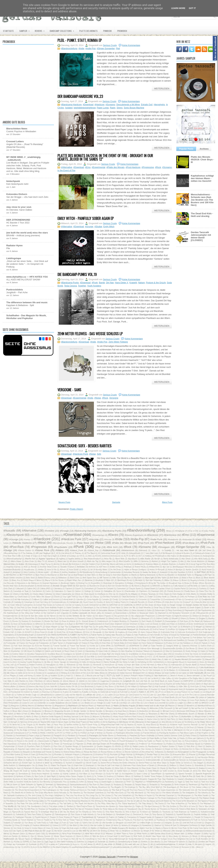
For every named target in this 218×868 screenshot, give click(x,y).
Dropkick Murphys (119, 621)
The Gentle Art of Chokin (21, 793)
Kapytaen (64, 684)
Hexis (202, 662)
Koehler (154, 689)
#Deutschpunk (15, 535)
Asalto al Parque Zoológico (135, 570)
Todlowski (20, 814)
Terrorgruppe (166, 785)
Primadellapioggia (117, 744)
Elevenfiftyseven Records (43, 629)
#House (108, 539)
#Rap (98, 547)
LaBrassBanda (46, 695)
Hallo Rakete (41, 659)
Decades (66, 610)
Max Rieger (142, 708)
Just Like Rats (142, 681)
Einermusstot (118, 627)
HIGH (171, 657)
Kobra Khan (143, 689)
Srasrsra (110, 776)
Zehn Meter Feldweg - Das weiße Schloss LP (90, 334)
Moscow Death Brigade (51, 717)
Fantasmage (185, 635)
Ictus (201, 670)
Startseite (8, 31)
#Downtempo (98, 535)
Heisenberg (74, 662)
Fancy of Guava (170, 635)
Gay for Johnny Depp (59, 649)
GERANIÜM (134, 646)
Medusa (48, 711)
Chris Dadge (178, 594)
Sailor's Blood (44, 760)
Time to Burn (131, 812)
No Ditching (189, 722)
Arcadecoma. (29, 570)
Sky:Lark (75, 768)
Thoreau (42, 809)
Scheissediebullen (153, 760)
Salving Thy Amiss (60, 760)
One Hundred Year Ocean (51, 730)
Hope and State (133, 665)
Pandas (9, 736)
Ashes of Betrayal (175, 570)
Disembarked (100, 618)
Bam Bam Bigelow (121, 575)
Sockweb (78, 771)
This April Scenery (152, 806)
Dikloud (196, 616)
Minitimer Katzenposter (66, 714)
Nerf (210, 719)
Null (203, 725)
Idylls (20, 673)
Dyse (15, 624)
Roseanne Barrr (179, 755)
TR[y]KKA (139, 782)
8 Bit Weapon (167, 553)
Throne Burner (150, 809)
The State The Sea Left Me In (29, 804)
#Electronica (170, 535)
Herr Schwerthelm (157, 662)
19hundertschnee (11, 553)
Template (128, 785)
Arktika (41, 570)
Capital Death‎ (150, 589)
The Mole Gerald (201, 795)
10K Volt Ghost (205, 550)
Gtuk (81, 657)
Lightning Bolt (37, 700)
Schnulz (183, 760)
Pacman (109, 733)
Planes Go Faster (145, 741)
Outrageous (207, 730)
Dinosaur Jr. (207, 616)
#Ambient (49, 531)
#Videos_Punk (76, 550)
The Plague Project (188, 798)
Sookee (56, 774)
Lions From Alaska (198, 700)
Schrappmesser (196, 760)
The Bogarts (116, 787)
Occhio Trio (82, 727)
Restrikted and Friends (42, 752)
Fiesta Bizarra (143, 638)
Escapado (97, 632)
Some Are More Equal (202, 771)
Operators (111, 730)
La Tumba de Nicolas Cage (25, 695)
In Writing (63, 673)
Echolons (182, 624)
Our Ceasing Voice (153, 730)
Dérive (49, 624)
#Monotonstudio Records (63, 543)
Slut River (173, 768)
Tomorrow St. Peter (141, 814)
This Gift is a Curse (187, 806)
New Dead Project (79, 722)
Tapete (39, 785)
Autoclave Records (132, 572)
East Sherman (131, 624)
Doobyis (25, 621)
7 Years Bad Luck (151, 553)
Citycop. (96, 597)
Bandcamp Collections (63, 30)
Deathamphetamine (39, 610)
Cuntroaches (28, 605)
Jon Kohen (92, 681)
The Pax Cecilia (110, 798)
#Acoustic (9, 531)
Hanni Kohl (73, 659)
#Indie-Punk (156, 539)
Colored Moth (67, 599)
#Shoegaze (164, 547)
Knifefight (99, 689)
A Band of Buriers (183, 553)
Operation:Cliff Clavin (94, 730)
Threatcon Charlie (92, 809)
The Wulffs (8, 806)
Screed (69, 763)
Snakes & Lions (205, 768)
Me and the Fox (198, 708)
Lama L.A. (100, 695)
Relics (176, 749)
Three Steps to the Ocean (113, 809)
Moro (36, 717)
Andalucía (139, 564)
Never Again (63, 722)
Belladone (62, 578)
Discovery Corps (84, 618)
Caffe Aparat (178, 586)
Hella (84, 662)
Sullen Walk (8, 782)
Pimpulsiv (80, 741)
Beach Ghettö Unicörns (13, 578)
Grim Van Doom (192, 654)
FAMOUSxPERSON (59, 635)
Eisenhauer (131, 627)
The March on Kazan (143, 795)
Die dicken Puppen (103, 616)
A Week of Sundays (68, 556)
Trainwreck (101, 817)
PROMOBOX (122, 31)
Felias (83, 638)
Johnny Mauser (69, 681)
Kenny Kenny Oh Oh (69, 687)
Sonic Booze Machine (134, 108)
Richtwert (171, 752)
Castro (48, 591)
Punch (21, 746)
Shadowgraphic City (27, 765)
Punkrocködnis (15, 290)
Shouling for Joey (13, 768)
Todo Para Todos (34, 814)
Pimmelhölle (68, 741)
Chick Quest (89, 594)
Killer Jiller (183, 687)
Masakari (66, 708)
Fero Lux (116, 638)
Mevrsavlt (155, 711)
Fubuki (204, 643)
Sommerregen (9, 774)
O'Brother (30, 727)
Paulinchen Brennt (207, 736)
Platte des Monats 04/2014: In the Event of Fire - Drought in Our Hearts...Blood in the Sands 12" (105, 157)
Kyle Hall (124, 692)
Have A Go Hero (10, 662)
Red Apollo (59, 749)
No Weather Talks (43, 725)
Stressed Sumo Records (74, 779)
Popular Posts (186, 149)
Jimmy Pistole (131, 678)
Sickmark (28, 768)
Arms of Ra (52, 570)
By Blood (135, 586)
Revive (119, 752)
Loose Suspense (57, 703)
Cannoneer (121, 589)
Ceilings (87, 591)
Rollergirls (140, 755)
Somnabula (23, 774)
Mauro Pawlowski (114, 708)
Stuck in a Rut (113, 779)
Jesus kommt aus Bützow (87, 678)
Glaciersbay (90, 651)
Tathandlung (62, 785)
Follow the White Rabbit (124, 640)
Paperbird (47, 736)
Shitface (173, 765)
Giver (80, 651)
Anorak (34, 567)
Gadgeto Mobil (172, 646)
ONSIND (50, 727)
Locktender (41, 703)
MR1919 (205, 703)
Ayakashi (164, 572)
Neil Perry (171, 719)
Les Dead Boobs (168, 697)
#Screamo (110, 105)
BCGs (212, 572)
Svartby (73, 782)
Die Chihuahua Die (201, 613)
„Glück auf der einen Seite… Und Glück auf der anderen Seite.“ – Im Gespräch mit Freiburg (27, 264)
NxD (210, 725)
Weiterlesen (162, 89)
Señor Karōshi (9, 765)
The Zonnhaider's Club (36, 806)
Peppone (70, 738)
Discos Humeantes (67, 618)
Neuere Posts (64, 502)
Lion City (131, 700)
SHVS (148, 757)
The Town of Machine (176, 804)
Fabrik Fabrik (97, 635)
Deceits (76, 610)
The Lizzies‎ (106, 795)
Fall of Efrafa (155, 635)
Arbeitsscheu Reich (204, 567)
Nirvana (178, 722)
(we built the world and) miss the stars (27, 233)
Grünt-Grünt (71, 657)
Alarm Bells (120, 559)
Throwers (163, 809)
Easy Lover (145, 624)
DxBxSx (7, 624)
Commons (142, 599)
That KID (204, 785)
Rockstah (114, 755)
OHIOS (40, 727)
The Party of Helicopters (91, 798)
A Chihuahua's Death (201, 553)
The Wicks (192, 804)
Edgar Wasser (52, 627)
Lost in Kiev (135, 703)
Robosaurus (87, 755)
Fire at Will (47, 640)
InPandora (112, 673)
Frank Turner (57, 643)
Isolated (69, 108)
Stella (209, 776)
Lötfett (189, 703)
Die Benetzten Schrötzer (179, 613)
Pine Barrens (93, 741)
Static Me (200, 776)
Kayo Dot (159, 684)
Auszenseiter (116, 572)
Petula (182, 738)
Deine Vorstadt (138, 610)
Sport (89, 776)
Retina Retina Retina (72, 752)
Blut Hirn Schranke (153, 580)
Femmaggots (104, 638)
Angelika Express (13, 567)
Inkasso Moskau (155, 673)
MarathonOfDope (205, 706)
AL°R (126, 556)
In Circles (38, 673)
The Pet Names (126, 798)
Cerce (119, 591)
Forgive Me (202, 640)
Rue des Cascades (41, 757)
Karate (75, 684)
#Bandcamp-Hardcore (71, 105)
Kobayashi (122, 689)
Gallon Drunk (206, 646)
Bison (198, 578)
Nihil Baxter (124, 722)
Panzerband (21, 736)
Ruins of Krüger (83, 757)
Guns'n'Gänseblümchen (107, 657)
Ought (121, 730)
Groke (6, 657)
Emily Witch (109, 227)
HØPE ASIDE (63, 668)
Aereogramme (209, 556)
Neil (162, 719)
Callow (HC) (32, 589)
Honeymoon (110, 665)
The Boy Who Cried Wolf (149, 787)
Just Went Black (158, 681)
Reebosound (90, 749)
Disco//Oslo (30, 618)
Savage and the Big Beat (112, 760)
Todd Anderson (180, 812)
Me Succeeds (167, 708)
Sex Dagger (198, 763)
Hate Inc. (168, 659)
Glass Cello (103, 651)
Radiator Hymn (14, 245)
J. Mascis (78, 676)
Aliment (51, 561)
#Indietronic (173, 539)
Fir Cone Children (31, 640)
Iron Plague (11, 676)
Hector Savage (60, 662)
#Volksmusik (109, 550)
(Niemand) (143, 550)
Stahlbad (137, 776)
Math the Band (79, 708)
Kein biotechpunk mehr (17, 184)
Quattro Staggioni (104, 746)
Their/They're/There (84, 806)
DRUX (139, 605)
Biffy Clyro (117, 578)
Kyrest (133, 692)
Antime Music (140, 567)
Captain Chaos (164, 589)
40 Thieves (77, 553)
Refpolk (128, 749)
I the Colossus (154, 670)
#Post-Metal (188, 543)
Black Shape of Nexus (32, 580)
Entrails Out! (147, 105)
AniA (26, 567)
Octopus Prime (96, 727)
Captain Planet (180, 589)
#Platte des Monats (115, 167)
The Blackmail (79, 787)
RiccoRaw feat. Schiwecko (153, 752)
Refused (158, 749)
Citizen (57, 597)
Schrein (209, 760)
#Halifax (27, 540)
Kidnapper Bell (146, 687)
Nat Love (115, 719)
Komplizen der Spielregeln (197, 689)
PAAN (34, 733)
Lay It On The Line (189, 695)
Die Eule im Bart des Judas (32, 616)
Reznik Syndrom (132, 752)
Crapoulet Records (137, 602)
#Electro (113, 535)
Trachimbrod (87, 817)
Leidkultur (106, 697)
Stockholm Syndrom (12, 779)
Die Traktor (87, 616)
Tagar (180, 782)
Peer (48, 738)
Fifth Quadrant (158, 638)
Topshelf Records (183, 814)
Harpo (116, 659)
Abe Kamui (172, 556)
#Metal (42, 543)
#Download (88, 105)
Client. (141, 597)
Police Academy (191, 741)
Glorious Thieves (143, 651)
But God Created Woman (118, 586)
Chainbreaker (130, 591)
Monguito (7, 717)
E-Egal (70, 624)
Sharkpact (90, 765)
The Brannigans (170, 787)
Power (57, 744)
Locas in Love (28, 703)
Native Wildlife (128, 719)
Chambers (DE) (157, 591)
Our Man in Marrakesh (173, 730)
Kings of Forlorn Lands (16, 689)
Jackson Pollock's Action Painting (137, 676)
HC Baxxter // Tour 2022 (18, 223)
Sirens (120, 108)
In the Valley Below (97, 673)
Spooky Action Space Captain (71, 776)
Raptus (209, 746)
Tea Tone (93, 785)
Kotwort (27, 692)
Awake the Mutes (150, 572)
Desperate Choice (147, 613)
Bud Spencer (81, 586)
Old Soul (190, 727)
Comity (115, 599)
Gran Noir (106, 654)
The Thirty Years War (106, 804)
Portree (204, 741)
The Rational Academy (16, 801)
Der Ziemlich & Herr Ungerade (56, 613)
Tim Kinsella (84, 812)
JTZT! (109, 675)
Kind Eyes (195, 687)
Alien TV (41, 561)
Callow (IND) (45, 589)
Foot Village (142, 640)
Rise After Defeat (13, 755)
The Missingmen (184, 795)
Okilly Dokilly (141, 727)
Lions (140, 700)
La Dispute (207, 692)
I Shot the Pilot (85, 670)
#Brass (169, 531)
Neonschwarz (199, 719)
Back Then (40, 575)
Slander (93, 768)
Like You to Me (118, 700)
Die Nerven (51, 616)
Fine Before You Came (202, 638)
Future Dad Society (78, 646)
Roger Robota (126, 755)
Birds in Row (187, 578)
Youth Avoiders (94, 286)
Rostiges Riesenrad (206, 755)
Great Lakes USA (164, 654)
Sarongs (95, 760)
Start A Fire (187, 776)
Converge (28, 602)
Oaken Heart (69, 727)
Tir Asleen (144, 812)
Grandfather (134, 654)
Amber (21, 564)
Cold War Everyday (21, 599)
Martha (46, 708)
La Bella (167, 692)
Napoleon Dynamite (87, 719)
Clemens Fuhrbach (110, 597)
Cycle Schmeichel (92, 605)
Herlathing (142, 662)
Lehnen (81, 697)
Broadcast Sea (175, 583)
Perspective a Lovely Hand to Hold (103, 738)
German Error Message (150, 649)
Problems (132, 744)
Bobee (176, 580)
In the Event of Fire (66, 171)
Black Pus (16, 580)
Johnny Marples (53, 681)
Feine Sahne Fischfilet (68, 638)
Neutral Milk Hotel (48, 722)
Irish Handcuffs (197, 673)
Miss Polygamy (119, 714)
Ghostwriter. (16, 651)
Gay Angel (43, 649)
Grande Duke (120, 654)
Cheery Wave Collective (43, 594)
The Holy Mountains (135, 793)
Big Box (127, 578)
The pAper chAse (56, 806)
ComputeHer (155, 599)
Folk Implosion (105, 640)
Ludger (180, 703)
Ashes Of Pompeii (157, 570)
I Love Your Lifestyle (15, 670)
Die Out (62, 616)
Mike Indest (8, 714)
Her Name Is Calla (127, 662)
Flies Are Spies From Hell (65, 640)
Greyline (178, 654)
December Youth (89, 610)
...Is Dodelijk (166, 550)
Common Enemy (128, 599)
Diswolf (175, 618)
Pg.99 (209, 738)
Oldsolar (200, 727)
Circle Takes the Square (41, 597)
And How (75, 564)
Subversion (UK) (205, 779)
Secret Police (144, 763)
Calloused (20, 589)
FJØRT (74, 635)
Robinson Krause (72, 755)
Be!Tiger (208, 575)
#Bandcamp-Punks (70, 283)
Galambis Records (190, 646)
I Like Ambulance (207, 667)
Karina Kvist (86, 684)
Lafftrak (89, 695)
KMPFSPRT (188, 681)
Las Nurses (121, 695)
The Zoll (20, 806)
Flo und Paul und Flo (87, 640)
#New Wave (83, 543)
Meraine (133, 711)
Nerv (5, 722)
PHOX (68, 733)
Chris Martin (191, 594)
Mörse (212, 717)
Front (196, 643)
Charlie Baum (190, 591)
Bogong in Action (197, 580)
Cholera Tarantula (148, 594)
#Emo (88, 167)
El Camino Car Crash (169, 627)
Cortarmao (74, 602)
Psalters (170, 744)
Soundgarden (127, 774)
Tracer (76, 817)
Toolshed (169, 814)
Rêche (140, 757)
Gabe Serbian (157, 646)
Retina (58, 752)
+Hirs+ (154, 550)
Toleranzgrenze (61, 814)
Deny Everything (175, 610)
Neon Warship (184, 719)
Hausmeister (197, 659)
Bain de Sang (105, 575)
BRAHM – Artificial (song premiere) (23, 236)
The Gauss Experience (166, 790)
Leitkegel (117, 697)
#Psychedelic (61, 547)
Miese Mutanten (205, 711)
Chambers (143, 591)
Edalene (211, 624)
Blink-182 (110, 580)
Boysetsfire (96, 583)
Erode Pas (61, 632)
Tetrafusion (193, 785)
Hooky (121, 665)
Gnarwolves (178, 651)
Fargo (212, 635)
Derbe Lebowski (80, 613)
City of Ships (84, 597)
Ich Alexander (184, 670)
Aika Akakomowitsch (92, 559)
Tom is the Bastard (105, 814)
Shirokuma (162, 765)
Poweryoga (67, 744)
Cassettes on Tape (21, 591)
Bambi (102, 283)
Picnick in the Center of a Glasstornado (33, 741)
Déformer (39, 624)
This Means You (10, 809)
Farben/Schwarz (200, 635)
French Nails (119, 643)
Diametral (162, 613)
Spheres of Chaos (24, 776)
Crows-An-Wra (200, 602)
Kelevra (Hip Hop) (36, 687)
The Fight (150, 790)
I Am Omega (98, 668)
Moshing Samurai (71, 717)
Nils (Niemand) (138, 722)
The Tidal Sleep (145, 804)
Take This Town (192, 782)
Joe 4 (142, 678)
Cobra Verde (161, 597)
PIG (76, 733)
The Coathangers (49, 790)
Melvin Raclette (96, 711)
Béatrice (167, 586)
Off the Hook (110, 727)
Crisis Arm (169, 602)
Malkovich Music (104, 706)
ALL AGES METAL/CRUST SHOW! (23, 280)
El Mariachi (185, 627)
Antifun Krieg (115, 567)
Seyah (209, 763)
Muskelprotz (150, 717)
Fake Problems (140, 635)
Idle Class (11, 673)
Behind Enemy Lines (47, 578)
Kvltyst (114, 692)
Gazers (82, 649)
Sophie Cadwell (69, 774)
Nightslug (112, 722)
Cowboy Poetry (120, 602)
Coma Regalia (92, 599)
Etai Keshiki (110, 632)
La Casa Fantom (181, 692)
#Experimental (99, 167)
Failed (128, 635)
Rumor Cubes (98, 757)
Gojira (203, 651)
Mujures (96, 717)
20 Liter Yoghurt (43, 553)
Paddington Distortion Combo (128, 733)
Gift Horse (28, 651)
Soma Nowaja (183, 771)
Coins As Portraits (187, 597)
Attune (56, 572)
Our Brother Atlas (134, 730)
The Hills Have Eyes (115, 793)
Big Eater (138, 578)
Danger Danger (176, 605)
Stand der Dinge (172, 776)
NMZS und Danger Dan (29, 719)
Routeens (10, 757)
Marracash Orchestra (31, 708)
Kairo (15, 684)
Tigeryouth (16, 812)
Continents (207, 599)
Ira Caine (182, 673)
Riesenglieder (183, 752)
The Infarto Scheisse (170, 793)
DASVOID (113, 605)
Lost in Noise (149, 703)
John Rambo (20, 681)
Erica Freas (40, 632)
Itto (62, 676)
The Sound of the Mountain (183, 801)
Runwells (121, 757)
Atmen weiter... (44, 572)
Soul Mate (83, 774)
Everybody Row (168, 632)
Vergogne (114, 398)
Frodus (169, 643)
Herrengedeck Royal (176, 662)
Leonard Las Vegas (150, 697)
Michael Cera (168, 711)
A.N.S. (82, 556)
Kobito (132, 689)
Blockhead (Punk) (125, 580)
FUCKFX (84, 635)
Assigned (17, 572)
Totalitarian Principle (23, 817)
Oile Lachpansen (126, 727)
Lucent (171, 703)
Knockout (110, 689)
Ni (104, 722)
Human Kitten (9, 668)
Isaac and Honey (26, 676)
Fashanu (22, 638)
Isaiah (39, 676)
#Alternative (67, 167)
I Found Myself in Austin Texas (118, 668)
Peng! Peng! (58, 738)
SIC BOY (158, 757)
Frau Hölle (95, 643)
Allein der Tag (93, 561)
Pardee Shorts (108, 736)
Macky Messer (28, 706)
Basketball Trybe (185, 575)
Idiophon (211, 670)
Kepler (99, 687)
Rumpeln (111, 757)
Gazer (73, 649)
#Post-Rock (17, 547)
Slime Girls (119, 768)
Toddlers (193, 812)
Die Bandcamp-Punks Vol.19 (77, 274)
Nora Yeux (58, 725)
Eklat (141, 627)
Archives (204, 149)
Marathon (191, 706)
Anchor (57, 564)
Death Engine (195, 608)
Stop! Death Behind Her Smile (36, 779)
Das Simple (33, 608)
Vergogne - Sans (69, 390)
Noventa (163, 725)
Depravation (190, 610)
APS (133, 556)
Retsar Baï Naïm (91, 752)
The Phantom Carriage (145, 798)
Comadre (105, 599)
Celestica (108, 591)
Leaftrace (26, 697)
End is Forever (159, 629)
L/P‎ (159, 692)
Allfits (136, 561)
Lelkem (136, 697)
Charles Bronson (174, 591)
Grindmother (207, 654)
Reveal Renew (107, 752)
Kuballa (85, 692)
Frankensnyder (72, 643)
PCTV (60, 733)
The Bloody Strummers (98, 787)
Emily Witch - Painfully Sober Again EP (86, 218)
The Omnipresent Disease (51, 798)
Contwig (17, 602)
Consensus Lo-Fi (191, 599)
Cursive (58, 605)
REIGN (118, 746)
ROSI (127, 746)
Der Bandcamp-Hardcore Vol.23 (80, 96)
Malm (116, 705)
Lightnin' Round (22, 700)
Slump (163, 768)
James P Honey (177, 676)
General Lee (94, 649)
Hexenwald (192, 662)
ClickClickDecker (129, 597)
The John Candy (35, 795)
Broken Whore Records (202, 583)
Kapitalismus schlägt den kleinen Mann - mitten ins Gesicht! (202, 178)
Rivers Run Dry (45, 755)
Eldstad (209, 627)
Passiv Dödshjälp (148, 736)
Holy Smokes (84, 665)
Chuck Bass (23, 597)
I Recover (30, 670)
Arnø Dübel (74, 570)
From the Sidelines (183, 643)
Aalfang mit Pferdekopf (155, 556)
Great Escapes (148, 654)
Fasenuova (11, 638)
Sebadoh (79, 763)
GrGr (87, 654)
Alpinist (155, 561)
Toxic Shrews (64, 817)
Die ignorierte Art (121, 616)
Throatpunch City (134, 809)
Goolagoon (68, 654)
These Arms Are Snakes (105, 806)
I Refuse (41, 670)
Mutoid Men (163, 717)
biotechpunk (13, 181)
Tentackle (153, 785)
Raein (113, 108)
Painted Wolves (150, 733)
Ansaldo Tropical (67, 567)
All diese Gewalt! (77, 561)
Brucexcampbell (28, 586)
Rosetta (192, 755)
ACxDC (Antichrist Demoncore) (108, 556)
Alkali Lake (62, 561)
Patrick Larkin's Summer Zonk (170, 736)
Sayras (139, 760)
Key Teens (109, 687)
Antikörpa (128, 567)
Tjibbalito (155, 812)
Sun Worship (45, 782)
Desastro (108, 613)
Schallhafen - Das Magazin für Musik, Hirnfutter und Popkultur (26, 317)
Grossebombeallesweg (39, 657)
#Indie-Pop (91, 49)
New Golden (95, 722)
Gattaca (32, 649)
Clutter (150, 597)
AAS (90, 556)
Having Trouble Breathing (30, 662)
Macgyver (15, 706)
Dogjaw (202, 618)
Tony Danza (157, 814)
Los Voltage (98, 703)
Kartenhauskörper (101, 684)
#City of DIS (193, 531)
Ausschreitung (101, 572)
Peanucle (28, 738)
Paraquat (82, 736)
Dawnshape (88, 608)
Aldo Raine (145, 559)
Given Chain (69, 651)
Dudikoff (158, 621)
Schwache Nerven (11, 763)
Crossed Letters (15, 141)
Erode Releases (76, 632)
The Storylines (50, 804)
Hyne (36, 668)
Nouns (140, 725)
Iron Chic (211, 673)
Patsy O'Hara (191, 736)
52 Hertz (122, 553)
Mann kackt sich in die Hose (152, 705)
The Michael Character (165, 795)
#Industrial (187, 539)
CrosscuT (187, 602)
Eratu (19, 632)
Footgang (154, 640)
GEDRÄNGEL (120, 646)
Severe (187, 763)
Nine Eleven (167, 722)
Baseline (171, 575)
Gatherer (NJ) (20, 649)
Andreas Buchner (169, 564)
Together (82, 286)
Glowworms (158, 651)
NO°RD (45, 719)
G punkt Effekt (105, 646)
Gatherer (7, 649)
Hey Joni (10, 665)
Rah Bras (191, 746)
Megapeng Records (62, 711)
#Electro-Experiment (134, 535)
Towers (53, 817)
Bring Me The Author (157, 583)
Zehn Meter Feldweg (118, 342)
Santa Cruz (76, 760)
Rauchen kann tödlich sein (29, 749)
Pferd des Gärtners (196, 738)
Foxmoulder (11, 643)
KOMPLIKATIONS (204, 681)
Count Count (88, 602)
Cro (178, 602)
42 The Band (90, 553)
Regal (168, 749)
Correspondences (59, 602)
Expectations (9, 635)
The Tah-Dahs (65, 804)
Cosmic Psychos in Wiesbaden (21, 131)
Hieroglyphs (159, 105)
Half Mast (28, 659)
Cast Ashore (37, 591)
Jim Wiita (104, 678)
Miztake (201, 714)
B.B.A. (191, 572)
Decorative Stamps (106, 610)
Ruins (71, 757)
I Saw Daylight (69, 670)
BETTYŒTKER (26, 575)
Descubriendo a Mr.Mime (128, 105)
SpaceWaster (156, 774)
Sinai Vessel (54, 768)
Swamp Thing (93, 782)
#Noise (97, 398)
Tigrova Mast (29, 812)
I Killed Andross (189, 668)
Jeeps (33, 678)
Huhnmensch (176, 665)
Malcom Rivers (88, 706)
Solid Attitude (153, 771)
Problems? (143, 744)
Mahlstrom (73, 705)
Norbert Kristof (72, 725)
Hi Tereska (21, 665)
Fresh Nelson (133, 643)
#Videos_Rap (93, 550)
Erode (51, 632)
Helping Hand (95, 662)
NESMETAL (11, 719)
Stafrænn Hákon (124, 776)
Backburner (52, 575)
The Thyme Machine (126, 804)
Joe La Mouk (153, 678)
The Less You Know (74, 795)
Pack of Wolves (96, 733)
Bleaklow (89, 580)
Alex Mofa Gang (201, 559)
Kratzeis (56, 692)
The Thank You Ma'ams (84, 804)
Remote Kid (187, 749)
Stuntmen (127, 779)
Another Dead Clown (49, 567)
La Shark (7, 695)
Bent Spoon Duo (89, 578)
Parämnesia (121, 736)
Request (26, 752)
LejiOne (127, 697)
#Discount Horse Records (41, 535)
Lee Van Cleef (55, 697)
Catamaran (59, 591)
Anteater (81, 567)
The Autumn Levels (26, 787)
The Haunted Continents (93, 793)
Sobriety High (64, 771)
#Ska (209, 547)
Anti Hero (103, 567)
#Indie (81, 49)
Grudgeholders (57, 657)
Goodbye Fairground (36, 654)
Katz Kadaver (130, 684)
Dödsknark (59, 624)
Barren (161, 575)
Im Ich (28, 673)
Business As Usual (97, 586)
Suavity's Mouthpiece (186, 779)
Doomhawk (36, 621)
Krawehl (133, 283)
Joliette (82, 681)
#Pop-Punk (143, 543)
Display (125, 618)
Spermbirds (8, 776)
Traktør (121, 817)
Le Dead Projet (12, 697)
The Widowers (206, 804)
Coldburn (36, 599)
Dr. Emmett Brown (86, 621)
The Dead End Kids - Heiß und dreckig (202, 215)
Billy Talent (162, 578)
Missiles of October (137, 714)
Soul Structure (97, 774)
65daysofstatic (134, 553)
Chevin (78, 594)
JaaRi (118, 676)
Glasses (114, 651)
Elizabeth (61, 629)
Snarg (6, 771)
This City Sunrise (169, 806)
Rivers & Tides (29, 755)
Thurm (173, 809)
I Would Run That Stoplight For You (131, 670)
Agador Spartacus (47, 559)
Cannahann (89, 589)
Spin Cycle (39, 776)
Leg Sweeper (69, 697)
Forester (191, 640)
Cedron (78, 591)
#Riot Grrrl (112, 547)
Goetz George (191, 651)
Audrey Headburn (69, 572)
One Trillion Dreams (74, 730)
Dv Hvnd (195, 621)
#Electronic (153, 535)
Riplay (212, 752)
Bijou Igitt (150, 578)
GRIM (145, 646)
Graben (95, 654)
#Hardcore (100, 105)
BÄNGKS (156, 586)
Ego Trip (64, 627)
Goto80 (79, 654)
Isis (46, 676)
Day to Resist (102, 608)
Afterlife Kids (30, 559)
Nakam (142, 283)
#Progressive (148, 167)
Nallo (73, 719)
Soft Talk (102, 771)
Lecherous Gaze (39, 697)
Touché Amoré (41, 817)
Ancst (65, 564)
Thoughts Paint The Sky (71, 809)
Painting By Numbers (168, 733)
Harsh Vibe (156, 659)
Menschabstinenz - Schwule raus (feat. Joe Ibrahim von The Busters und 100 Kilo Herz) (202, 200)
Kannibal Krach (50, 684)
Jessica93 (69, 678)
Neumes (34, 722)
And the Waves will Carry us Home (117, 564)
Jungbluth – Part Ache (17, 292)
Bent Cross (75, 578)
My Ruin (175, 717)
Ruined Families (58, 757)
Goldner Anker (18, 654)
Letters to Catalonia (207, 697)
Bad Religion (79, 575)
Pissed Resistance (127, 741)
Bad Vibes (92, 575)
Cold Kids (202, 597)
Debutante (54, 610)
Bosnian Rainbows (50, 583)
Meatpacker (37, 711)
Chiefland (101, 594)
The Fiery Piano (136, 790)
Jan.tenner (23, 678)
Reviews (41, 30)
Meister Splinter (80, 711)
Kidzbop (172, 687)
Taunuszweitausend (78, 785)
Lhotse (9, 700)
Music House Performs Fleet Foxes (128, 717)
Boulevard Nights (68, 583)
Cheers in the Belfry (21, 594)
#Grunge (89, 227)
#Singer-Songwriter (106, 49)
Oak (58, 727)
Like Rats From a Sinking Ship (96, 700)
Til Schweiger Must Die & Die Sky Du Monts (57, 812)
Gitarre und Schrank (53, 651)
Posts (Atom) (76, 509)
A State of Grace (31, 556)
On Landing (8, 730)
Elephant (7, 629)
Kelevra (22, 687)
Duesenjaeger (171, 621)
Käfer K (143, 692)
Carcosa (192, 589)
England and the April (203, 629)
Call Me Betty (192, 586)
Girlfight (38, 651)
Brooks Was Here (11, 586)
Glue (168, 651)
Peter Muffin (155, 738)
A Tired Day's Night (49, 556)
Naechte (55, 719)
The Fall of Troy (119, 790)
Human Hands (206, 665)
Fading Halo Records (114, 635)
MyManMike (186, 717)
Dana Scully (161, 605)
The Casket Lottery (200, 787)
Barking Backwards (148, 575)
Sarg (86, 760)
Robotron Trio (101, 755)
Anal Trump (46, 564)
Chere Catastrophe (63, 594)
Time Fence (97, 812)
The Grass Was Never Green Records (50, 793)
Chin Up (112, 594)
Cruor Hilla (15, 605)
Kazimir (169, 684)
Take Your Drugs (208, 782)
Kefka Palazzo (181, 684)
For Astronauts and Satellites (173, 640)
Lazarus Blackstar (207, 695)
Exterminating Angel (25, 635)
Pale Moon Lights (187, 733)
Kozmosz (46, 692)
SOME (167, 757)
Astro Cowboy (29, 572)
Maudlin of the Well (96, 708)
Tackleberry (170, 782)
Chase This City (205, 591)
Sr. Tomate (99, 776)
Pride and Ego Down (97, 744)
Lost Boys (123, 703)
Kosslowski (16, 692)
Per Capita (81, 738)
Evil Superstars (205, 632)
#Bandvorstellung (69, 49)
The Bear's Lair (44, 787)
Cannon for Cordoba (105, 589)
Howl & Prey (163, 665)
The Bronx (184, 787)
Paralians (71, 736)
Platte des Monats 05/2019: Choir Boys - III (202, 160)
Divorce (192, 618)
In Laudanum (50, 673)
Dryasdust (134, 621)
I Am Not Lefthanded (81, 668)
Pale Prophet (203, 733)
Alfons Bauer (16, 561)
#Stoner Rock (42, 550)
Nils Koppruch (153, 722)
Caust (69, 591)
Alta (182, 561)
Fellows (92, 638)
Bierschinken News (17, 129)
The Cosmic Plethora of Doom (72, 790)
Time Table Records (114, 812)
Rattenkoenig (9, 749)
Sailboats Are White (14, 760)
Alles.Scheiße (124, 561)
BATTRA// (201, 572)
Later (151, 695)
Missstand (153, 714)
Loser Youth (111, 703)
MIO (197, 703)
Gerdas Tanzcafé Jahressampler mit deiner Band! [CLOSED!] (201, 236)
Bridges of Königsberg (136, 583)
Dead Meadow (145, 608)
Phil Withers (8, 741)
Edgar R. (39, 627)
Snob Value (50, 771)
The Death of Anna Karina (98, 790)
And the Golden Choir (91, 564)
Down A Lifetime (69, 621)
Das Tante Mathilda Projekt (52, 608)
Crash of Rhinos (155, 602)
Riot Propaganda (199, 752)
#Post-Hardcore (133, 167)
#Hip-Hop (94, 539)
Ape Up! (166, 567)
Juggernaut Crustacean (110, 681)
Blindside (99, 580)
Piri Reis (105, 741)
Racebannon (153, 746)
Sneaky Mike (36, 771)
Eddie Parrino (26, 627)
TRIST (129, 782)
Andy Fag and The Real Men (203, 564)
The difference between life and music (27, 302)
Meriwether (144, 711)
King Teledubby (208, 687)
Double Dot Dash (51, 621)
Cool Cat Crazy (42, 602)
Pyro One (58, 746)
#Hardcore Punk (80, 454)
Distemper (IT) (147, 618)
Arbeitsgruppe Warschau (183, 567)
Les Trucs (182, 697)
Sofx (99, 454)
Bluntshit (139, 580)
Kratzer (66, 692)
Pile (8, 248)
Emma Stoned (107, 629)
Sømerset (119, 782)
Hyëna (52, 668)
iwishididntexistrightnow (85, 108)
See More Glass (160, 763)
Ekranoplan (151, 627)
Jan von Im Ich (9, 678)
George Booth (123, 649)
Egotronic (76, 627)
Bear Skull (30, 578)
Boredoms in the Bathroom (28, 583)
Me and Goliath (182, 708)
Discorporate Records (47, 618)
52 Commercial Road (107, 553)
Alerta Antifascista (171, 559)
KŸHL (152, 692)
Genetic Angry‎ (108, 649)
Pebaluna (39, 738)
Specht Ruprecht (204, 774)
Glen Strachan (127, 651)
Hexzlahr (211, 662)
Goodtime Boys (54, 654)
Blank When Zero (74, 580)
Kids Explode (160, 687)
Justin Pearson (174, 681)
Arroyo (84, 570)
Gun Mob (90, 657)
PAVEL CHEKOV (47, 733)
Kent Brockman (87, 687)
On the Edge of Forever (27, 730)
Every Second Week (149, 632)
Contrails (7, 602)
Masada (55, 708)
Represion (207, 749)
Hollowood (71, 665)
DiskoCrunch (114, 618)
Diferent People (165, 616)
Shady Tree (43, 765)
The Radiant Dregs (207, 798)
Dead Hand (116, 608)
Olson (209, 727)
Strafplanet (56, 779)
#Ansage (64, 531)
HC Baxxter (161, 657)
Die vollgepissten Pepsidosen (143, 616)
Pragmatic (80, 744)
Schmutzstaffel (170, 760)
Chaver (7, 594)
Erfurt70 (28, 632)
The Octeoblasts (30, 798)
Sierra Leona (40, 768)
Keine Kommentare (131, 45)
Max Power (129, 708)
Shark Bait (78, 765)
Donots (15, 621)
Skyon (84, 768)
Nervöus (24, 722)
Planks (158, 741)
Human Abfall (191, 665)
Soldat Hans (122, 771)
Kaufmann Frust (146, 684)
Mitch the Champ (168, 714)
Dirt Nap (110, 283)
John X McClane (36, 681)
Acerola (196, 556)
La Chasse (195, 692)
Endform (172, 629)
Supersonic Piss (60, 782)
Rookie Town (152, 755)
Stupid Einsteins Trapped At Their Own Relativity (154, 779)
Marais (181, 706)
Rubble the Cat (24, 757)
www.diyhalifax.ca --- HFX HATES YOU (27, 277)
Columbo (80, 599)
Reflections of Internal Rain (110, 749)
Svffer (81, 782)
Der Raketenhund (11, 613)
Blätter (167, 580)
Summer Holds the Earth (26, 782)
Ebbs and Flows (168, 624)
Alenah (157, 559)
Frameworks (44, 643)
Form (212, 640)
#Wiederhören (128, 550)
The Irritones (203, 793)
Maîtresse (154, 708)
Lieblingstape (14, 258)
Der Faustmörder (205, 610)
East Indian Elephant (114, 624)
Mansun (171, 706)
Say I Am (129, 760)
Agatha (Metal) (74, 559)
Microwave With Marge (186, 711)
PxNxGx (47, 746)
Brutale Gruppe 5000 (62, 586)
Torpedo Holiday (201, 814)
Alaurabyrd (132, 559)
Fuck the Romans (42, 646)
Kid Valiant (132, 687)
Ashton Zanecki (192, 570)
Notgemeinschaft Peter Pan (112, 725)
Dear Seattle (171, 608)
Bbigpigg (198, 575)
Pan (213, 733)
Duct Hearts (147, 621)
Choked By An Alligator (128, 594)
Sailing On (30, 760)
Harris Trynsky (128, 659)
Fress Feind (146, 643)
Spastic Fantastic (185, 774)
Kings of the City (35, 689)
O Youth (20, 727)
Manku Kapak (129, 705)
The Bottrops (130, 787)
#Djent (57, 535)
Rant (200, 746)
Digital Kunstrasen (182, 616)
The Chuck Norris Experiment (27, 790)
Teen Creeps (105, 785)
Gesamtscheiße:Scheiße (173, 649)
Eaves (156, 624)
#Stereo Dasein (25, 550)
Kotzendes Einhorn (17, 194)
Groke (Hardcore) (19, 657)
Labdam (58, 695)
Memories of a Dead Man (116, 711)
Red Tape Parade (74, 749)
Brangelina (120, 583)
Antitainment (154, 567)
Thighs (138, 806)
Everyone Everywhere (187, 632)
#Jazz (198, 539)
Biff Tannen (104, 578)
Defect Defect (123, 610)
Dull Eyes (184, 621)
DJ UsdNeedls (127, 605)
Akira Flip (108, 559)
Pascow (133, 735)
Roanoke (58, 755)
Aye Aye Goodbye (178, 572)
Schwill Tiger (27, 763)
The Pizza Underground (167, 798)
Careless (203, 589)
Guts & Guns (125, 657)
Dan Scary (149, 605)
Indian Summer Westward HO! (132, 673)
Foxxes (22, 643)
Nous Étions (151, 725)
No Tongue (28, 725)
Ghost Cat (202, 649)
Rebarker (47, 749)
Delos (149, 610)
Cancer (78, 589)
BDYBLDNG (11, 575)
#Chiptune (180, 531)
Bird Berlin (174, 578)
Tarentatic (49, 785)
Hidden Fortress (36, 665)
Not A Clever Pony (90, 725)
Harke (108, 659)
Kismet (48, 689)
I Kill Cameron (174, 668)
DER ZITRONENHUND (18, 220)
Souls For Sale (112, 774)
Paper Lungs (103, 108)
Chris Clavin (164, 594)
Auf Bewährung (86, 572)
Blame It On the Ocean (54, 580)
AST (140, 556)
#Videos (60, 550)
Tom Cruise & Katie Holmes (82, 814)
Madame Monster (44, 706)
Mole (210, 714)
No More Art (15, 725)
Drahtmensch (103, 621)
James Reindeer (193, 676)
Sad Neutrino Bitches (206, 757)
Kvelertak (104, 692)
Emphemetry (144, 629)
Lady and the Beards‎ (73, 695)
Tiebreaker (203, 809)
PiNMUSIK (107, 31)
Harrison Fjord (143, 659)
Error (88, 632)
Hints (61, 665)
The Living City (92, 795)
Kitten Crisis (76, 689)
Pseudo (179, 744)
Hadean (7, 659)
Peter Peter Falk (169, 738)
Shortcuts (211, 765)
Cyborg (78, 605)
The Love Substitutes (123, 795)
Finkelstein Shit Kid (11, 640)
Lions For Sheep (180, 700)
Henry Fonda (110, 662)
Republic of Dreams (12, 752)
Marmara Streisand (11, 708)
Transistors (132, 817)
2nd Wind (65, 553)
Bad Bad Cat (65, 575)
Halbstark (17, 659)
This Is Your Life (205, 806)
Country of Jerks (103, 602)
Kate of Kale (116, 684)
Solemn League (138, 771)
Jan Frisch (207, 676)
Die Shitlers (74, 616)
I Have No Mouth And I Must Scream (149, 668)
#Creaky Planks (208, 531)
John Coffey (166, 678)
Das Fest (21, 608)
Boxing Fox (83, 583)
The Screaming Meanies (78, 801)
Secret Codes (92, 763)
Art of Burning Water (99, 570)
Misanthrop (105, 714)
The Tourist (159, 804)
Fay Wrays (51, 638)
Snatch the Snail (20, 771)
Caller (203, 586)
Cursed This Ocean (44, 605)
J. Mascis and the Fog (94, 676)
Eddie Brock (11, 627)
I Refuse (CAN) (54, 670)
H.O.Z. (150, 657)
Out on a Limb (192, 730)
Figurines (186, 638)
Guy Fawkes (139, 657)
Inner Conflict (170, 673)
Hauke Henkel (181, 659)
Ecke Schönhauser (197, 624)
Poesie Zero (177, 741)
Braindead (108, 583)
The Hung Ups (153, 793)
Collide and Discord (51, 599)
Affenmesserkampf (14, 559)
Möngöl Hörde (200, 717)
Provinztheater (157, 744)
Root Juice (165, 755)
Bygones (146, 586)
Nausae (140, 719)
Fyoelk (92, 646)
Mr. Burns (85, 717)
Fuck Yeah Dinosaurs (22, 646)
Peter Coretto (141, 738)
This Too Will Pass (27, 809)
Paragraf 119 (59, 736)
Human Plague (24, 668)
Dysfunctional (26, 624)
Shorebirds (199, 765)
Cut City (68, 605)
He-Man (47, 662)
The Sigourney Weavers (114, 801)
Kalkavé (24, 684)
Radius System (168, 746)
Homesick (97, 665)
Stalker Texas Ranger (153, 776)
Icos (195, 670)
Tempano (117, 785)
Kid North (121, 687)
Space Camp (142, 774)
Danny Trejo (9, 608)
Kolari (163, 689)
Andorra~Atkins (152, 564)
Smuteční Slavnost (188, 768)
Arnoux (63, 570)
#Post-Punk (207, 543)
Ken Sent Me (52, 687)
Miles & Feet (22, 714)
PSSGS (84, 733)
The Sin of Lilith (133, 801)
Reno (198, 749)
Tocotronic (166, 812)
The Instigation (188, 793)
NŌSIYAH (8, 727)
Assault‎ (7, 572)
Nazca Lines (152, 719)
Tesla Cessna (70, 286)
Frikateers (159, 643)
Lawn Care (174, 695)
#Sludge (98, 227)
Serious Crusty (110, 45)
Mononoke (19, 717)
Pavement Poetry (13, 738)
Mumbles (106, 717)
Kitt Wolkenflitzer (61, 689)
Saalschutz (189, 757)
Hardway (99, 659)
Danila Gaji (207, 605)
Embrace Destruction (76, 629)
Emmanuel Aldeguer (126, 629)
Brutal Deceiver (44, 586)
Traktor (112, 817)
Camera (68, 589)
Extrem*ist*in (42, 635)
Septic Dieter (175, 763)
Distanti (135, 618)
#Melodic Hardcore (22, 543)
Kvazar (94, 692)
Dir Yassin (8, 618)
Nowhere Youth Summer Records (184, 725)
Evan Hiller (133, 632)
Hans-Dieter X (122, 283)
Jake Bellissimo (160, 676)
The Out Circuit (71, 798)
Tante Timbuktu (27, 785)
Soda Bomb (90, 771)
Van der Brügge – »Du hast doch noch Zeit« (27, 197)
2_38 (56, 553)
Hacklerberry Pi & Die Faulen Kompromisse (194, 657)
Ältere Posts (167, 502)
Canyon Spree (135, 589)
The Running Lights (36, 801)
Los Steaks (85, 703)
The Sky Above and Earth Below (156, 801)
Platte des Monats (88, 31)
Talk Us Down (12, 785)
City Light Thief (69, 597)
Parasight (93, 735)
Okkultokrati (168, 727)
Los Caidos (73, 703)
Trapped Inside (145, 817)
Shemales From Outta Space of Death (138, 765)
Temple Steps (141, 785)
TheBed (70, 806)
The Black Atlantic (62, 787)
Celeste (97, 591)
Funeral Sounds (60, 646)
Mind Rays (48, 714)
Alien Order (29, 561)
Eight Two (88, 627)
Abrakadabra (185, 556)
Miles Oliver (35, 714)
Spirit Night (51, 776)
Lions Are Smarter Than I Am (158, 700)
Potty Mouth (46, 744)
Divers (183, 618)
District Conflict (162, 618)
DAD (104, 605)
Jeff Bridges (44, 678)
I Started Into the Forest (104, 670)
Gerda (134, 649)
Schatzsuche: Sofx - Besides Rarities (84, 446)
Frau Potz (106, 643)
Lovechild (161, 703)
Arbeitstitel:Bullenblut (12, 570)
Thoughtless (54, 809)
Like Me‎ (76, 700)
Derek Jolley (96, 613)
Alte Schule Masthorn (196, 561)
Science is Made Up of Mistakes (49, 763)
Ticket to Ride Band (187, 809)
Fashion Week (36, 637)
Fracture (32, 643)
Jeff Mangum (57, 678)
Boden (184, 580)
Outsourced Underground (14, 733)
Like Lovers (65, 700)
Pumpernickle (9, 746)
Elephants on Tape (22, 629)
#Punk (95, 283)
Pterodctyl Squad (193, 744)
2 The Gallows (27, 553)
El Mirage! (198, 627)
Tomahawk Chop (123, 814)
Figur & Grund (173, 638)
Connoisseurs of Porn (172, 599)
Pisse (114, 741)
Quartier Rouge (72, 746)
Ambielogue (33, 564)
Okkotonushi (155, 727)
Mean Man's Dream (21, 711)
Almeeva (145, 561)
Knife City (88, 689)
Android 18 (184, 564)
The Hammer (75, 793)
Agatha (62, 559)
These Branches (125, 806)
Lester (192, 697)
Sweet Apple (107, 782)
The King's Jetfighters (54, 795)
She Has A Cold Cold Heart (108, 765)
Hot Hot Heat (148, 665)
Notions (130, 725)
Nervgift (14, 722)
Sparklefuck (170, 774)
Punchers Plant (33, 746)
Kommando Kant (176, 689)
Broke (187, 583)
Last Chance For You (137, 695)
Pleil (118, 49)
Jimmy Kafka (117, 678)
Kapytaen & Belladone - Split (20, 305)
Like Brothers (52, 700)
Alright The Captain (169, 561)
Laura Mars (161, 695)
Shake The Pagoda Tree (61, 765)
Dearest (183, 608)
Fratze (84, 643)
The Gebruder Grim (187, 790)
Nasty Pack (103, 719)
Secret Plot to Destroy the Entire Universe (118, 763)
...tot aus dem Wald (185, 550)
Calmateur (58, 589)
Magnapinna (60, 706)
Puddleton (208, 744)
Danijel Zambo (192, 605)
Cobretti (173, 597)
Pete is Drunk (126, 738)
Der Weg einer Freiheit (31, 613)
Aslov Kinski (207, 570)
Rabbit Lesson (139, 746)
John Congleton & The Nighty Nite (188, 678)
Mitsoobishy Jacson (186, 714)
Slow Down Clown (149, 768)
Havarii (208, 659)
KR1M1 (7, 684)
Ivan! (68, 676)
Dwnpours (208, 621)
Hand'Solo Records (57, 659)
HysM (44, 668)
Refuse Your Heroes (143, 749)
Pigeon (56, 741)
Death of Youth (22, 610)
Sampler (26, 30)
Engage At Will (185, 629)
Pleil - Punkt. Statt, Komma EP (80, 40)
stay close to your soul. (19, 207)
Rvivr (131, 757)
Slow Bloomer (133, 768)
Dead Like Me (129, 608)
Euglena (121, 632)
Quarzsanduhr (87, 746)
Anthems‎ (92, 567)
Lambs (110, 695)
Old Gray (179, 727)
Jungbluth (127, 681)
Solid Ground (168, 771)
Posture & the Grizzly (156, 283)
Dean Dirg (158, 608)
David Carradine (73, 608)
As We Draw (116, 570)
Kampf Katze (36, 684)
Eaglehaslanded (95, 624)
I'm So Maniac (169, 670)
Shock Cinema (185, 765)
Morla (28, 717)
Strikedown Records (96, 779)
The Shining (96, 801)
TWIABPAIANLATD (154, 782)
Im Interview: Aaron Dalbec (19, 210)
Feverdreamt (128, 638)
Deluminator (160, 610)
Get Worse (190, 649)
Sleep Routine (105, 768)
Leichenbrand (93, 697)
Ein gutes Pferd (102, 627)
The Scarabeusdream (56, 801)
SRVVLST (177, 757)
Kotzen (36, 692)
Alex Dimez (186, 559)
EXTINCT (80, 624)
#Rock (158, 167)
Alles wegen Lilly (109, 561)
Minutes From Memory (88, 714)
